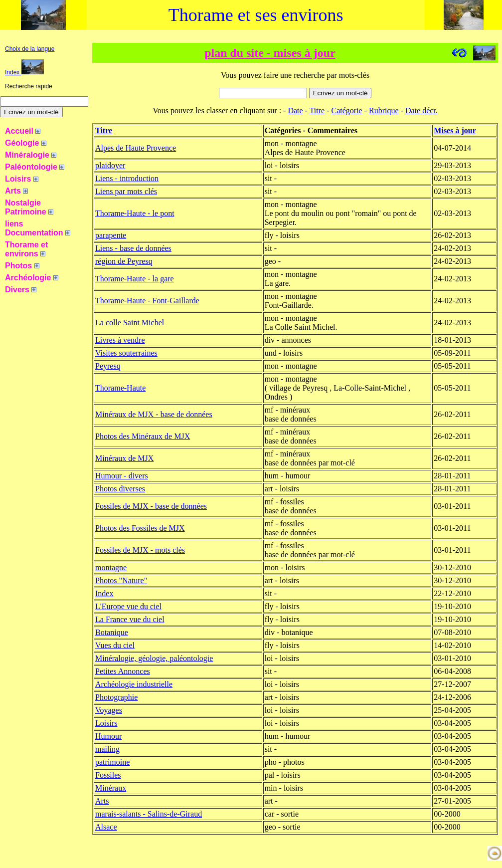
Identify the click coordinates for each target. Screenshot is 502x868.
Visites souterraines (126, 353)
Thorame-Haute (120, 388)
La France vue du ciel (130, 619)
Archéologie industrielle (134, 684)
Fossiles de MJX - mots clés (140, 550)
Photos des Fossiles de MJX (140, 528)
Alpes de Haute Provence (136, 148)
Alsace (106, 827)
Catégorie (347, 110)
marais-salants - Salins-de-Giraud (149, 814)
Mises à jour (455, 130)
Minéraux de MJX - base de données (154, 414)
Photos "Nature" (121, 580)
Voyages (109, 710)
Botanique (112, 632)
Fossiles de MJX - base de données (151, 506)
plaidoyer (110, 165)
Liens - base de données (133, 248)
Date (295, 110)
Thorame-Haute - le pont (135, 213)
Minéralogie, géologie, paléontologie (154, 658)
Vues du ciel (115, 645)
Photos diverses (120, 489)
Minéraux (111, 788)
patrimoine (112, 762)
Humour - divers (122, 476)
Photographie (116, 697)
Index (24, 72)
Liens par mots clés (126, 191)
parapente (111, 235)
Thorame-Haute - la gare (135, 279)
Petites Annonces (123, 671)
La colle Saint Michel (130, 323)
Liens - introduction (127, 178)
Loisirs (106, 723)
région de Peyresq (124, 261)
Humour (108, 736)
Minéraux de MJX (124, 458)
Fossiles (108, 775)
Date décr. (421, 110)
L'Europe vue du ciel (128, 606)
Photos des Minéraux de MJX (143, 436)
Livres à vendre (120, 340)
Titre (317, 110)
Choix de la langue (30, 49)
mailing (107, 749)
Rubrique (384, 110)
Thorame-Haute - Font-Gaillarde (147, 301)
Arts (102, 801)
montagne (111, 567)
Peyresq (108, 366)
